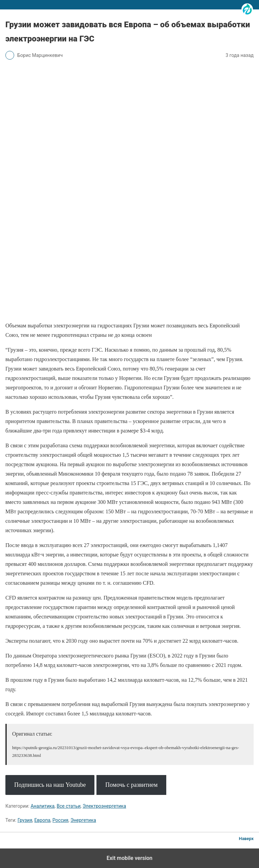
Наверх (246, 839)
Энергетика (83, 820)
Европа (42, 820)
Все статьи (69, 806)
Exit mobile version (129, 858)
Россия (61, 820)
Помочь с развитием (131, 785)
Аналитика (43, 806)
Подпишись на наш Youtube (50, 785)
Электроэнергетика (104, 806)
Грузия (25, 820)
